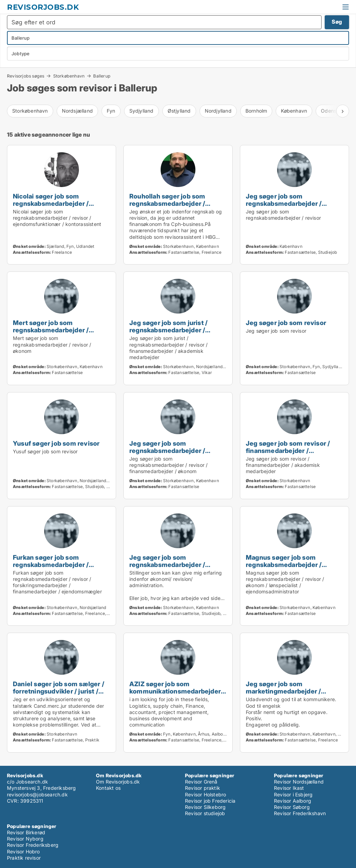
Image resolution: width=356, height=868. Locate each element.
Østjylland (179, 111)
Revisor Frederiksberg (33, 845)
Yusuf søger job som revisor (56, 443)
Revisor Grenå (201, 782)
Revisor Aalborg (293, 801)
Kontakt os (108, 788)
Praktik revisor (24, 858)
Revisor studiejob (205, 813)
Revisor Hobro (23, 851)
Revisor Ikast (289, 788)
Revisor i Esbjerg (293, 794)
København (294, 111)
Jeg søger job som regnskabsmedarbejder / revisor (284, 203)
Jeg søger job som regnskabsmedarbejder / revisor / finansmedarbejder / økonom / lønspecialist (175, 568)
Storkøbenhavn (69, 76)
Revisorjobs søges (26, 76)
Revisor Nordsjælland (299, 782)
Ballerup (102, 76)
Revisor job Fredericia (210, 801)
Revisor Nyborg (25, 839)
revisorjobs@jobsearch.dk (37, 794)
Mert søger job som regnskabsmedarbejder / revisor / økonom (51, 330)
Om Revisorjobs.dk (118, 782)
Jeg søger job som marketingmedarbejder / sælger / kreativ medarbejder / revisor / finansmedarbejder (293, 695)
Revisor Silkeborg (205, 807)
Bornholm (256, 111)
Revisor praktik (203, 788)
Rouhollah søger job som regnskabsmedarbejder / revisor (167, 203)
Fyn (111, 111)
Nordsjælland (77, 111)
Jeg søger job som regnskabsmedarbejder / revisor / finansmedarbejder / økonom (175, 454)
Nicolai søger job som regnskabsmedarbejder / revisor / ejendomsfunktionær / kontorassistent (61, 207)
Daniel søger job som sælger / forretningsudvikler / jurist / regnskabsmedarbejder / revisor (59, 695)
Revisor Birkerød (26, 832)
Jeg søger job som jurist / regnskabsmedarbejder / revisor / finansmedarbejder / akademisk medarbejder (175, 334)
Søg (337, 22)
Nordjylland (218, 111)
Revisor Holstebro (205, 794)
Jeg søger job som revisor (286, 323)
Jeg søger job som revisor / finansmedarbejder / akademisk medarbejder (288, 451)
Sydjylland (141, 111)
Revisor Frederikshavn (300, 813)
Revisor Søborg (292, 807)
